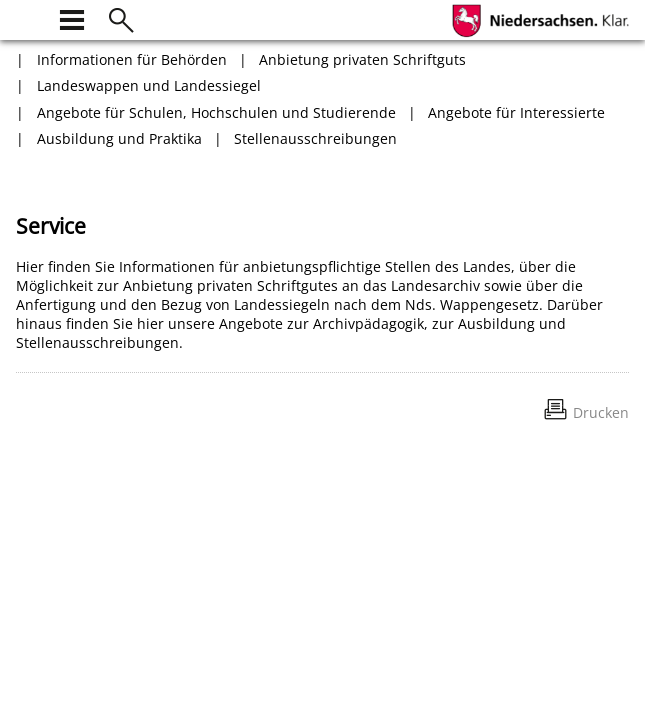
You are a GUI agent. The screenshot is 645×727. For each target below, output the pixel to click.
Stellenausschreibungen (315, 138)
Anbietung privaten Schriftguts (362, 59)
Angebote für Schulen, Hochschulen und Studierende (216, 112)
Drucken (601, 412)
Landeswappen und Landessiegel (149, 85)
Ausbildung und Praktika (119, 138)
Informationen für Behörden (132, 59)
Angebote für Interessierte (516, 112)
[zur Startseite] (28, 17)
